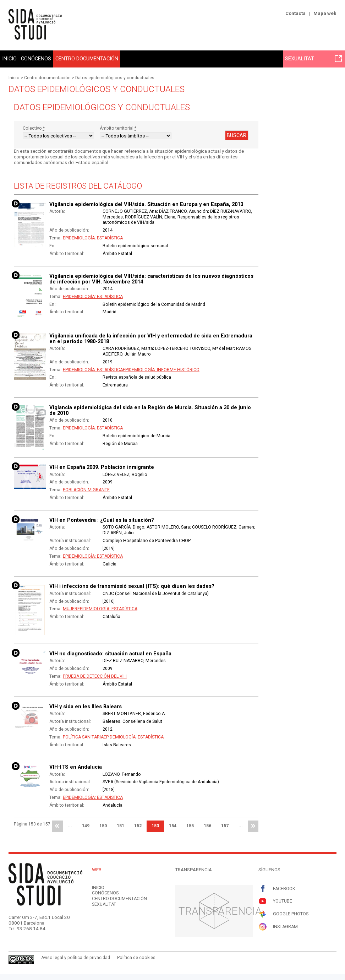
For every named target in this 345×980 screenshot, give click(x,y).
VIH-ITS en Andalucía (76, 767)
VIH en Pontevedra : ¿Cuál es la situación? (102, 520)
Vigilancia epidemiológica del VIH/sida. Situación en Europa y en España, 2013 (146, 204)
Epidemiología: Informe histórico (161, 370)
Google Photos (283, 914)
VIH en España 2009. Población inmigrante (102, 467)
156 (207, 826)
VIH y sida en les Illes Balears (86, 706)
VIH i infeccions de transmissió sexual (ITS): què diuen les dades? (132, 586)
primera (57, 826)
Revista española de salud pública (137, 377)
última (253, 826)
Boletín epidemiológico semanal (135, 246)
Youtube (275, 901)
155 (190, 826)
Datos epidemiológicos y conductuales (115, 78)
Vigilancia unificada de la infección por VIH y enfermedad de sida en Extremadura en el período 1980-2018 (151, 339)
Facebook (277, 889)
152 (138, 826)
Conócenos (36, 59)
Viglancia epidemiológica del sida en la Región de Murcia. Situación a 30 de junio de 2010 (150, 410)
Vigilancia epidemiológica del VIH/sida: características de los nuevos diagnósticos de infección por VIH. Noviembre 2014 (151, 279)
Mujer (70, 609)
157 (225, 826)
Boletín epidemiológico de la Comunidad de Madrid (154, 304)
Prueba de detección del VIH (95, 676)
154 (173, 826)
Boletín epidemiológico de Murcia (136, 436)
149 (86, 826)
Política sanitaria (83, 737)
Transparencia (220, 911)
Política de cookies (136, 958)
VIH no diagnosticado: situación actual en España (110, 654)
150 (103, 826)
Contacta (295, 13)
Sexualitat (313, 59)
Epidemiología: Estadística (93, 238)
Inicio (9, 59)
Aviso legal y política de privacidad (76, 958)
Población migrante (86, 490)
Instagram (278, 927)
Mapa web (325, 13)
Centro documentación (87, 59)
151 (121, 826)
